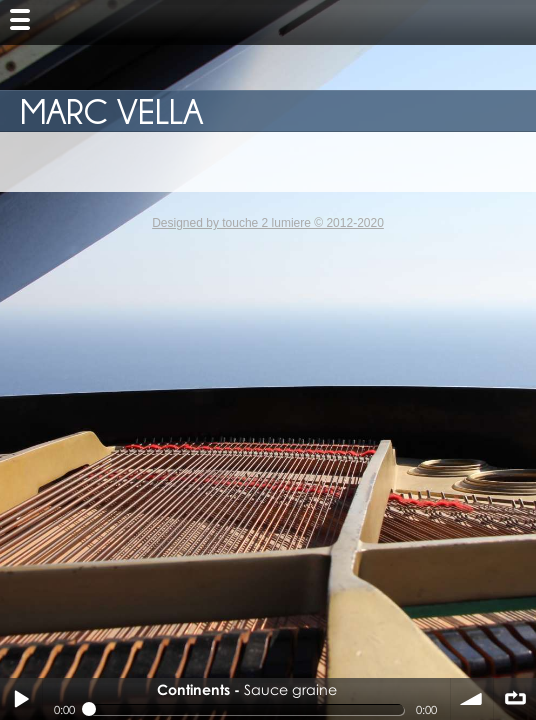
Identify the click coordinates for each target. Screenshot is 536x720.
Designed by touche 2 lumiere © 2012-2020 (268, 223)
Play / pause (21, 699)
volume (472, 699)
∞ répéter (515, 699)
